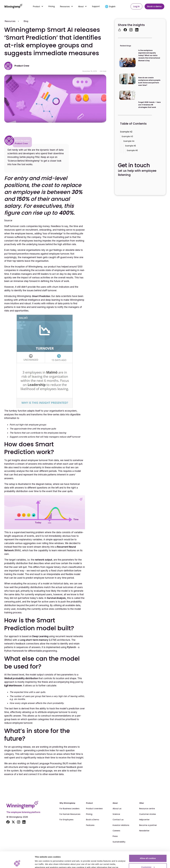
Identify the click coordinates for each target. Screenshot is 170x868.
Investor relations (121, 825)
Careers (116, 831)
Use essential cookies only (148, 861)
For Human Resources (70, 814)
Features (90, 825)
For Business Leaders (69, 809)
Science (116, 814)
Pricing (52, 6)
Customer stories (148, 814)
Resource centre (147, 809)
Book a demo (154, 6)
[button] (38, 6)
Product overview (94, 809)
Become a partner (148, 825)
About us (117, 809)
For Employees (66, 820)
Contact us (118, 820)
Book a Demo (93, 820)
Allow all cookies (148, 843)
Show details (41, 863)
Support (96, 6)
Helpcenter (144, 820)
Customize (148, 852)
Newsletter (144, 831)
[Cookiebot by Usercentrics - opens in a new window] (17, 863)
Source (8, 220)
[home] (13, 7)
